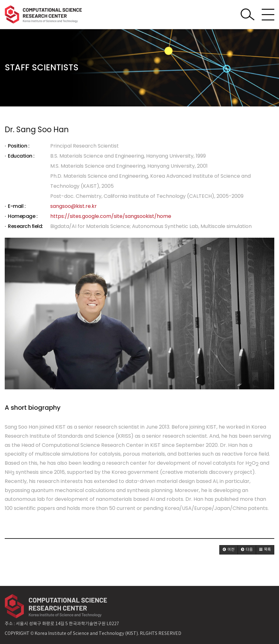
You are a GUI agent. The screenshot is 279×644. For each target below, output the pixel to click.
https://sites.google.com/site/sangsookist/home (111, 216)
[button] (229, 550)
